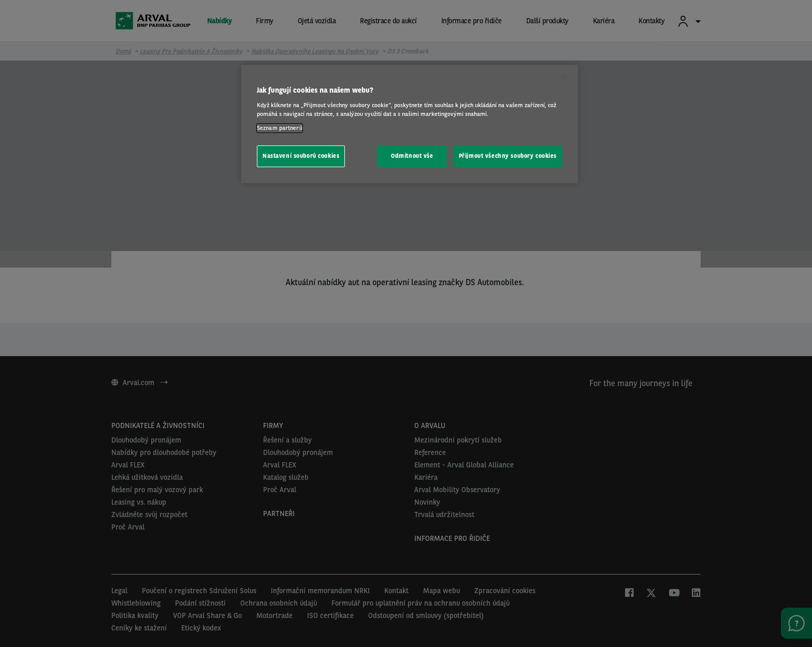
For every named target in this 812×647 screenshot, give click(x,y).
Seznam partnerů (280, 128)
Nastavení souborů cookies (301, 156)
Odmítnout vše (412, 156)
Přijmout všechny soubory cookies (508, 156)
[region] (410, 124)
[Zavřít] (563, 77)
